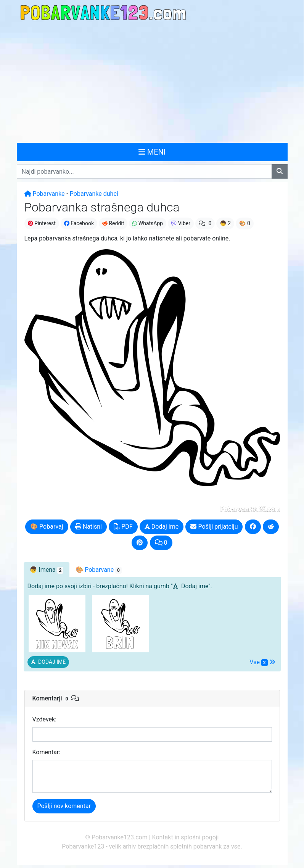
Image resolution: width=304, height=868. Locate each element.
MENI (152, 152)
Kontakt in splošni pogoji (186, 837)
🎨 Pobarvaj (47, 527)
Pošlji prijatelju (214, 527)
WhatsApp (148, 223)
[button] (48, 662)
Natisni (88, 527)
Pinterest (42, 223)
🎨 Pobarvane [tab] (98, 570)
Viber (181, 223)
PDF (123, 527)
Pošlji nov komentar (64, 806)
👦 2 (225, 223)
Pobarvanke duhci (94, 194)
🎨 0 (245, 223)
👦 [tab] (47, 570)
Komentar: (47, 752)
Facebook (79, 223)
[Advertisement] (152, 82)
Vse (262, 662)
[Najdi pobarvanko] (280, 171)
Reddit (113, 223)
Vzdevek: (45, 719)
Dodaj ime (162, 527)
